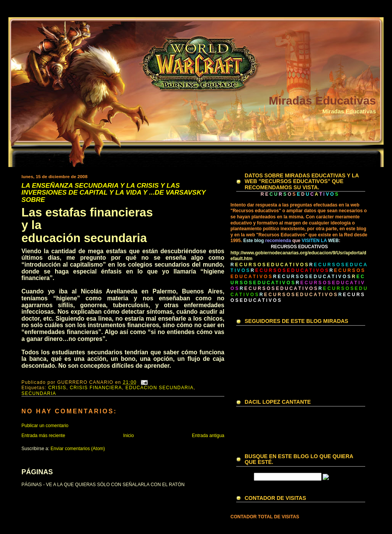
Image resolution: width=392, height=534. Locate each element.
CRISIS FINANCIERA (96, 388)
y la (31, 225)
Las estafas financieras (87, 212)
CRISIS (57, 388)
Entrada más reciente (43, 436)
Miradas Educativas (322, 101)
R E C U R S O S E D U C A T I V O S (312, 277)
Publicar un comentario (45, 426)
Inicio (129, 436)
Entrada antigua (208, 436)
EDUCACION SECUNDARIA (160, 388)
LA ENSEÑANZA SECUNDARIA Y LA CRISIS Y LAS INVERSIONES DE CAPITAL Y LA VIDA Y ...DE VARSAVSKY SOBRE (114, 193)
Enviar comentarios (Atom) (78, 449)
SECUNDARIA (39, 393)
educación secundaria (84, 238)
